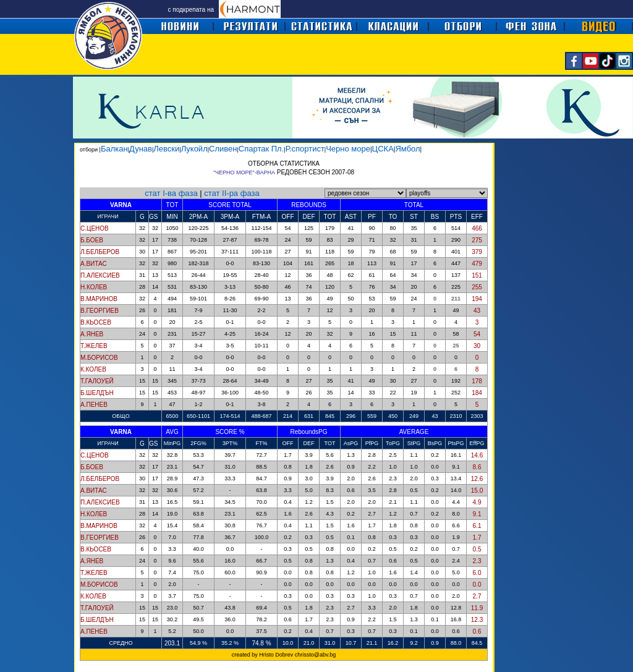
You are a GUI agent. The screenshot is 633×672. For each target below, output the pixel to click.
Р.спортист (305, 149)
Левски (166, 149)
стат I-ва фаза (171, 193)
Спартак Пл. (261, 149)
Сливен (223, 149)
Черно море (348, 149)
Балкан (114, 149)
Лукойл (194, 149)
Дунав (141, 149)
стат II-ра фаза (232, 193)
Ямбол (407, 149)
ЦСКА (383, 149)
